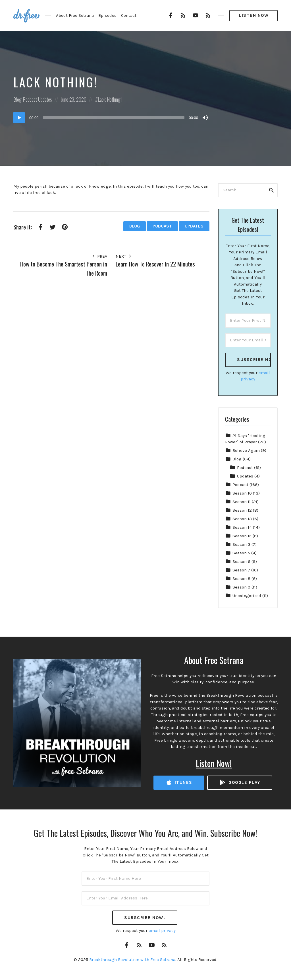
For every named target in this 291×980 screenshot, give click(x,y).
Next (124, 256)
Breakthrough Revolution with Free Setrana (132, 960)
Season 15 (242, 536)
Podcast (30, 99)
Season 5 (241, 553)
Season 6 (241, 561)
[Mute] (205, 118)
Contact (129, 15)
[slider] (114, 118)
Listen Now (254, 15)
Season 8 (241, 579)
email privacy (162, 930)
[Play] (19, 118)
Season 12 (242, 510)
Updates (45, 99)
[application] (111, 118)
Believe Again (246, 450)
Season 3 (241, 544)
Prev (99, 256)
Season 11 (242, 502)
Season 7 (241, 570)
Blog (17, 99)
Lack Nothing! (110, 99)
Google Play (240, 783)
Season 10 (242, 493)
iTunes (179, 783)
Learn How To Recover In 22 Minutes (155, 264)
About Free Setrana (75, 15)
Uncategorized (247, 596)
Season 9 (241, 587)
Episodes (107, 15)
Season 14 (242, 527)
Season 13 (242, 519)
